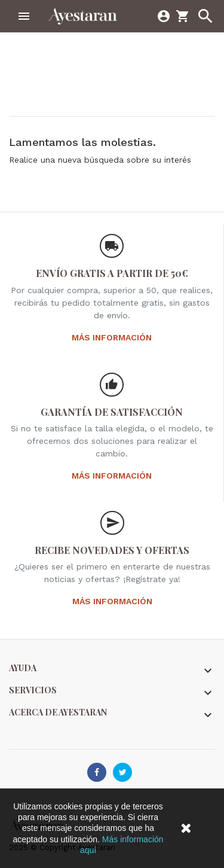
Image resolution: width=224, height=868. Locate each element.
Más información (112, 337)
